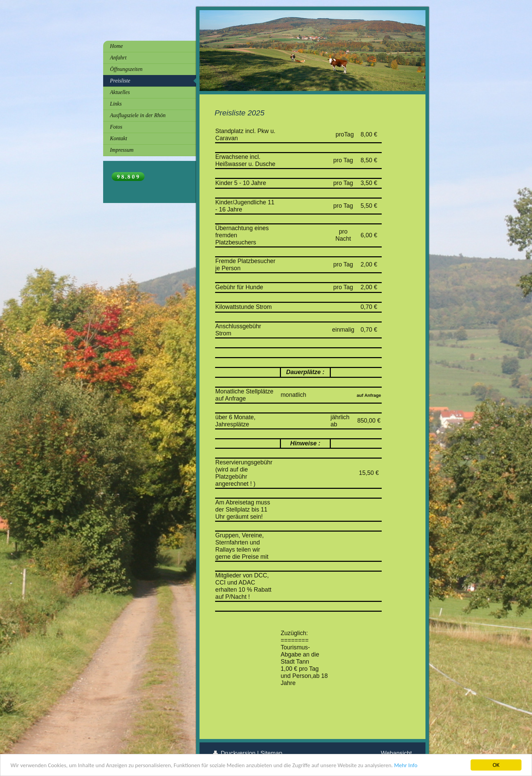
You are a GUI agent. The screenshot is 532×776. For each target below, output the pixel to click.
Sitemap (272, 753)
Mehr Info (406, 765)
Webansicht (396, 753)
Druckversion (235, 753)
